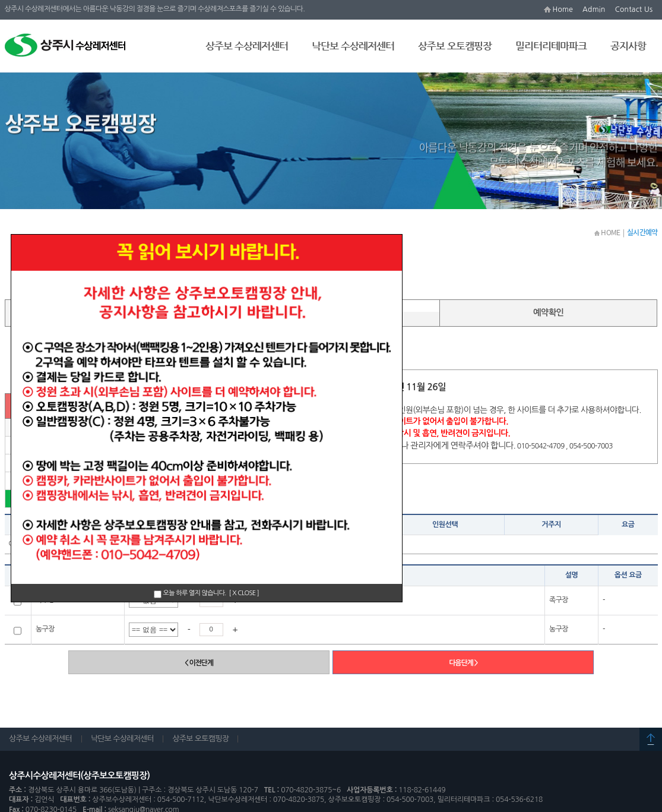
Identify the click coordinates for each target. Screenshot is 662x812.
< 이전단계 (199, 663)
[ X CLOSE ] (244, 593)
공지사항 (628, 46)
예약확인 (548, 310)
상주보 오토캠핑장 (455, 46)
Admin (594, 10)
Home (563, 10)
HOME (607, 233)
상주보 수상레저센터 (247, 46)
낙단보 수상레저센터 (353, 46)
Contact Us (634, 10)
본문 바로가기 (0, 0)
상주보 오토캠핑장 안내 (52, 194)
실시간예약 (124, 194)
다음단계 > (463, 663)
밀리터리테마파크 (551, 46)
